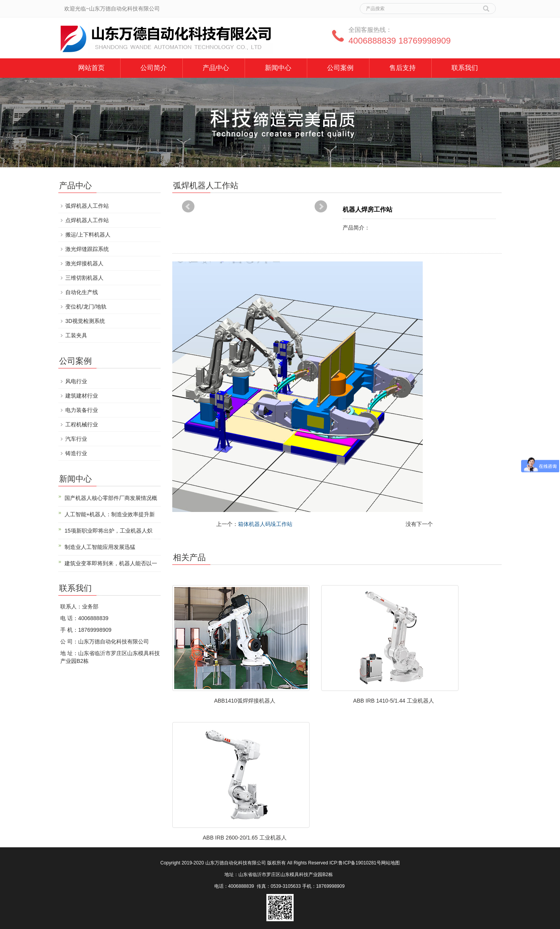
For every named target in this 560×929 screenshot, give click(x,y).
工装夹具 (76, 335)
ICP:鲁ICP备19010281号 (355, 863)
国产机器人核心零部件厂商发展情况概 (111, 498)
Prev (188, 207)
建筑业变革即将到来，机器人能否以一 (111, 563)
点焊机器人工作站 (87, 220)
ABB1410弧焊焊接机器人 (244, 701)
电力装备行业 (82, 410)
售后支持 (402, 68)
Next (321, 207)
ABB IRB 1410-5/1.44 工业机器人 (394, 701)
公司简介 (154, 68)
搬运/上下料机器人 (88, 235)
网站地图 (390, 863)
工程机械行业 (82, 424)
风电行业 (76, 381)
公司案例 (340, 68)
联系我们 (465, 68)
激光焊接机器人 (84, 263)
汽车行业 (76, 439)
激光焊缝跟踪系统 (87, 249)
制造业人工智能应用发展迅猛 (100, 547)
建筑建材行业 (82, 396)
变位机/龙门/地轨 (86, 307)
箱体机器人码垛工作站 (265, 524)
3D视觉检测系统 (85, 321)
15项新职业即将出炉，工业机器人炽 (108, 531)
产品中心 (216, 68)
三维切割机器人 (84, 278)
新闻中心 (278, 68)
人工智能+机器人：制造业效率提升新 (110, 514)
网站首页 (91, 68)
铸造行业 (76, 453)
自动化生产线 (82, 292)
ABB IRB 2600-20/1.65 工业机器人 (245, 838)
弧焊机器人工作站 (87, 206)
